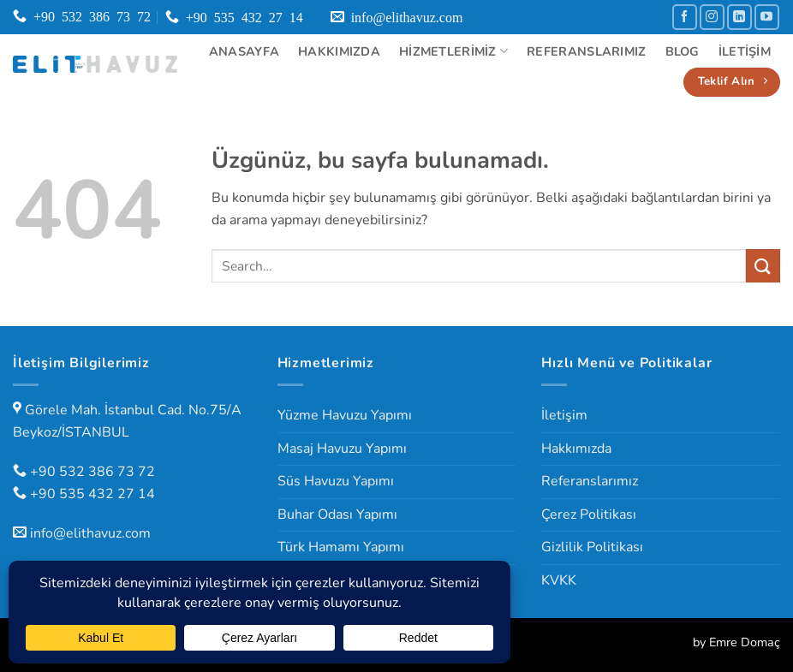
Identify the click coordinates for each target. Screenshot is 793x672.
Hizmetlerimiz (453, 51)
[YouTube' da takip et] (767, 17)
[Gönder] (763, 266)
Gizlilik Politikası (592, 547)
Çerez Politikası (589, 514)
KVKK (559, 580)
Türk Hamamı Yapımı (341, 547)
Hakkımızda (339, 51)
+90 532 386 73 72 (92, 472)
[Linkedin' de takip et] (739, 17)
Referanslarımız (586, 51)
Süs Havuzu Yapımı (336, 481)
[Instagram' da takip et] (712, 17)
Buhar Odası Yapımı (337, 514)
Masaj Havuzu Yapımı (342, 449)
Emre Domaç (745, 642)
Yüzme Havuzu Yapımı (345, 415)
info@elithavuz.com (90, 533)
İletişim (745, 51)
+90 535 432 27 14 (92, 494)
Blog (683, 51)
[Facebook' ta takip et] (685, 17)
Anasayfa (244, 51)
